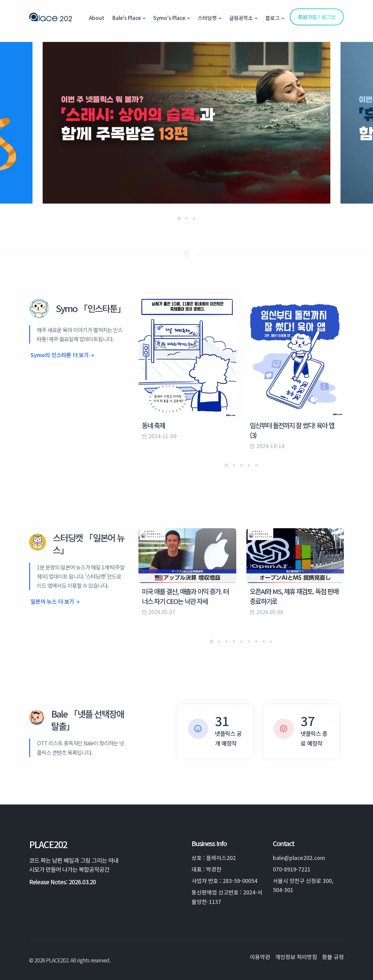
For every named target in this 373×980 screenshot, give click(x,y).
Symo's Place (169, 18)
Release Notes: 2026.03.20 (62, 882)
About (97, 18)
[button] (179, 218)
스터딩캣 (207, 18)
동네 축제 (153, 425)
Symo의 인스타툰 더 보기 (60, 355)
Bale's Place (127, 18)
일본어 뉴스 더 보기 (52, 601)
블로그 (272, 18)
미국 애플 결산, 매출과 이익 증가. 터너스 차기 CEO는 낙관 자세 (185, 596)
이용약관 (260, 957)
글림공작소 (241, 18)
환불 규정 (333, 957)
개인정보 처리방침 (296, 957)
